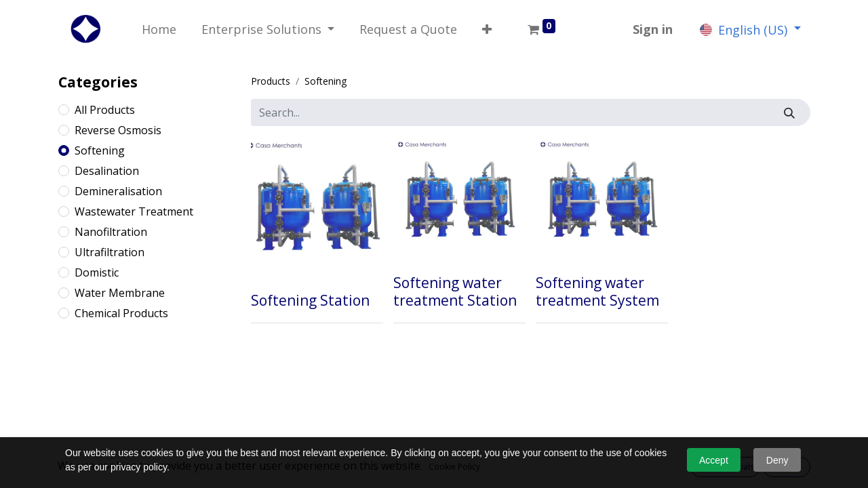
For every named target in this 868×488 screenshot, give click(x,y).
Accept (714, 460)
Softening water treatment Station (455, 291)
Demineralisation (118, 191)
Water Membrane (120, 293)
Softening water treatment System (597, 291)
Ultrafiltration (110, 252)
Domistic (97, 272)
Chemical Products (121, 313)
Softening (100, 150)
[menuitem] (159, 29)
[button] (487, 29)
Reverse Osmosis (118, 130)
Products (271, 81)
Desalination (107, 171)
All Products (105, 110)
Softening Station (310, 300)
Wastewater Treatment (134, 211)
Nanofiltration (111, 232)
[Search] (790, 113)
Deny (777, 460)
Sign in (653, 29)
